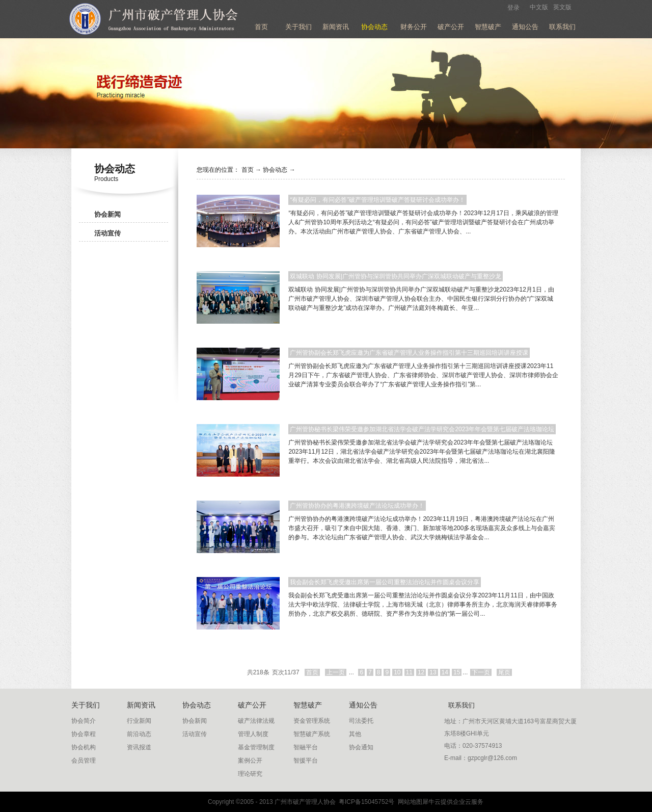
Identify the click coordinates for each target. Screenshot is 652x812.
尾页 (504, 672)
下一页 (481, 672)
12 (421, 672)
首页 (261, 27)
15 (457, 672)
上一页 (336, 672)
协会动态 (275, 170)
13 (433, 672)
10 (397, 672)
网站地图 (408, 802)
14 (445, 672)
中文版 (539, 7)
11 (409, 672)
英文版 (562, 7)
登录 (513, 8)
